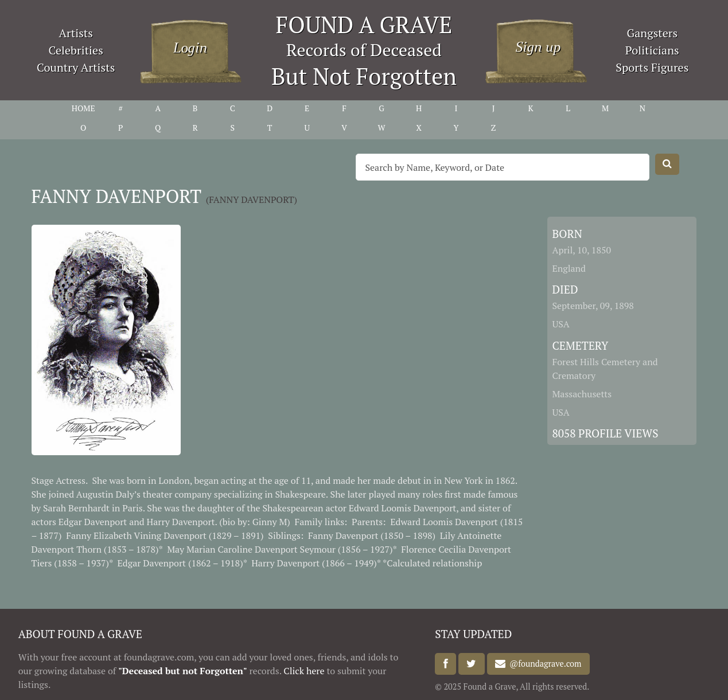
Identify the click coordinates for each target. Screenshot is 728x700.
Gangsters (652, 33)
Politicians (652, 50)
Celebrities (76, 50)
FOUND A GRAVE (364, 24)
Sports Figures (652, 67)
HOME (83, 108)
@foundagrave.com (543, 664)
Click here (304, 671)
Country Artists (76, 67)
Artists (76, 33)
